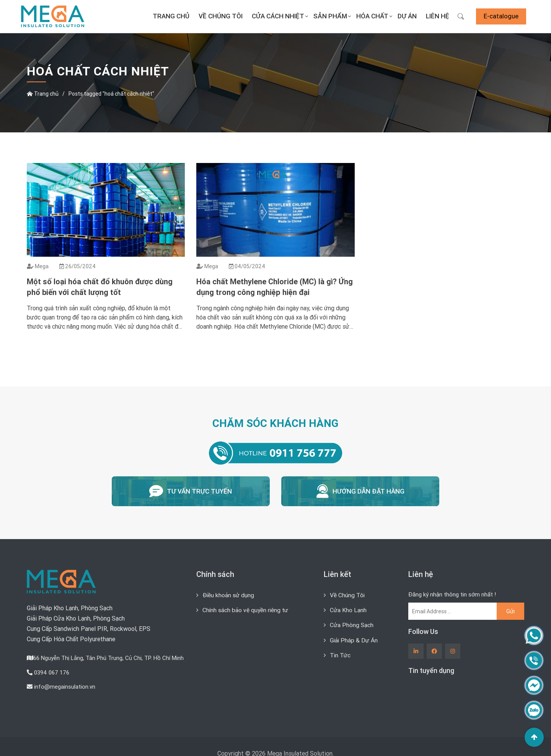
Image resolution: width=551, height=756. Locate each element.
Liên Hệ (438, 16)
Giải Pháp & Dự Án (354, 637)
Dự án (407, 16)
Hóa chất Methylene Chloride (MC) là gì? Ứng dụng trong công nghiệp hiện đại (275, 287)
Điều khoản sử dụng (228, 593)
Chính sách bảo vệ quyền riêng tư (246, 608)
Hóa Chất (372, 16)
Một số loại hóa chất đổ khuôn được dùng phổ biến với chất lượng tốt (100, 287)
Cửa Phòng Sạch (352, 622)
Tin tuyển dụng (431, 668)
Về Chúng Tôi (221, 16)
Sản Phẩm (330, 16)
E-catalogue (501, 16)
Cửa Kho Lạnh (348, 608)
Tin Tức (340, 652)
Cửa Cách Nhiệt (278, 16)
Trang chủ (171, 16)
